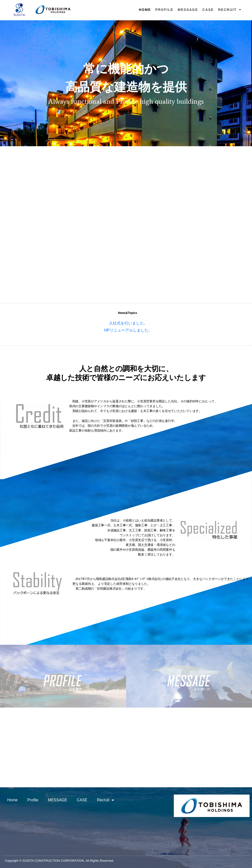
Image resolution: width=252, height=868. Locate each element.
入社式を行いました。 (128, 323)
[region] (126, 83)
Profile (164, 10)
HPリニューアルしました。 (128, 330)
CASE (208, 10)
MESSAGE (188, 10)
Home (145, 10)
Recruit (230, 10)
